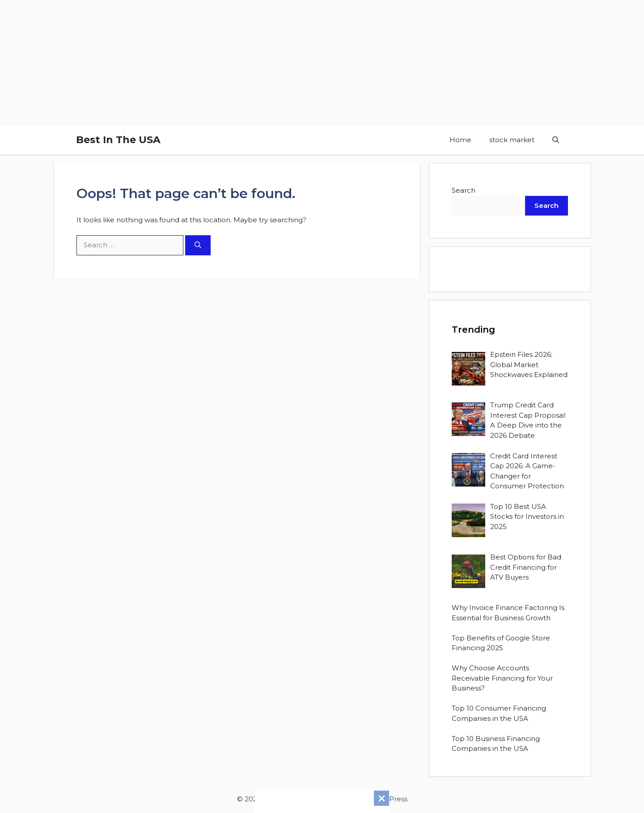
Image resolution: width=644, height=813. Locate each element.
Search (464, 190)
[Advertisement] (268, 63)
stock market (512, 140)
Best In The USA (118, 140)
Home (460, 140)
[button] (556, 140)
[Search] (198, 245)
